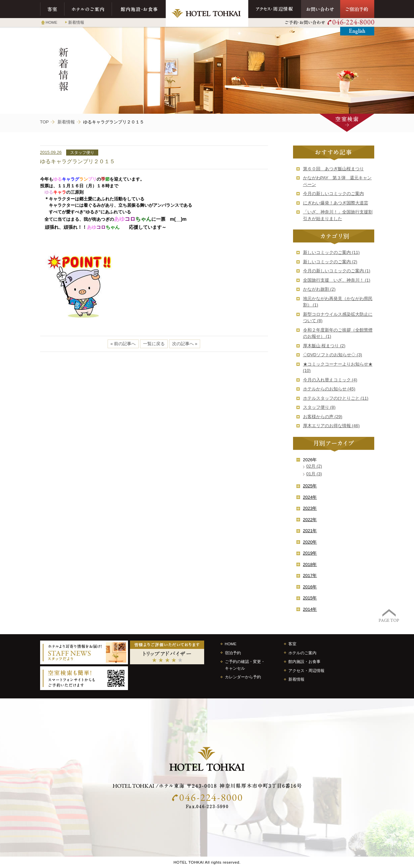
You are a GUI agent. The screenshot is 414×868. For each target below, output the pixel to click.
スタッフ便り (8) (319, 407)
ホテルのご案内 (88, 9)
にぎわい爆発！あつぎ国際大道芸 (336, 203)
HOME (52, 22)
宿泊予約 (233, 653)
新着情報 (76, 22)
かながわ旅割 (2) (319, 289)
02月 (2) (314, 466)
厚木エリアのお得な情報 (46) (331, 426)
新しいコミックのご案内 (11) (331, 252)
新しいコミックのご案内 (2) (330, 262)
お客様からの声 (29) (323, 417)
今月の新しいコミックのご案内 (333, 194)
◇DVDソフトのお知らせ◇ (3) (333, 355)
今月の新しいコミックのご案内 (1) (337, 271)
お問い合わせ (321, 9)
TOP (45, 122)
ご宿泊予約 (357, 9)
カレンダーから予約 (243, 677)
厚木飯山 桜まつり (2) (324, 346)
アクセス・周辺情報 (275, 9)
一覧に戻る (154, 344)
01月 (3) (314, 474)
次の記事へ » (185, 344)
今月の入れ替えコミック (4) (330, 380)
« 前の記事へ (123, 344)
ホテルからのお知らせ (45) (329, 389)
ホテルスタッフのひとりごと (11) (336, 398)
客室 (52, 9)
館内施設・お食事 (139, 9)
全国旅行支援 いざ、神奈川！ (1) (337, 280)
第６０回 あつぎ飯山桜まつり (333, 169)
